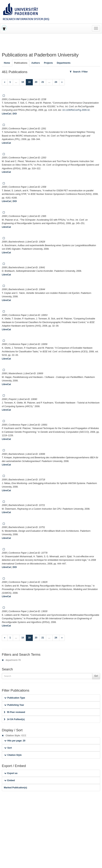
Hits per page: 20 (15, 741)
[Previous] (5, 82)
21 (43, 82)
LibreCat (6, 114)
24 (56, 82)
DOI (15, 114)
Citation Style (13, 755)
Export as (11, 773)
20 (36, 82)
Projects (48, 63)
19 (30, 82)
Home (7, 63)
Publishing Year (14, 705)
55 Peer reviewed (14, 712)
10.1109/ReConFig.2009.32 (76, 110)
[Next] (62, 82)
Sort (8, 748)
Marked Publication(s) (15, 788)
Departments (64, 63)
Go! (96, 676)
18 (23, 82)
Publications (21, 63)
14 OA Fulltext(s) (14, 719)
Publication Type (15, 698)
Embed (10, 780)
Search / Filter (79, 72)
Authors (36, 63)
